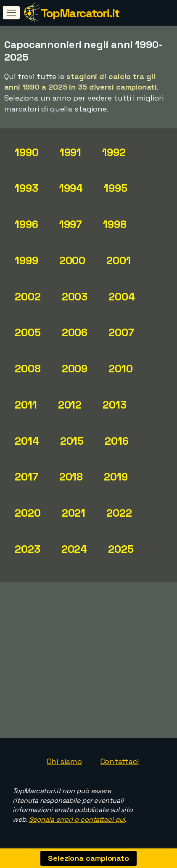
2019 (116, 477)
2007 (121, 332)
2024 (74, 549)
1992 (114, 152)
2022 (119, 513)
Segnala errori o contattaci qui (77, 819)
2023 (28, 549)
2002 (28, 297)
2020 (28, 513)
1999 (26, 260)
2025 (121, 549)
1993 (26, 188)
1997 (71, 224)
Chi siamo (64, 761)
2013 (115, 405)
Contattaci (120, 761)
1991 (71, 152)
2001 (119, 260)
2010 (121, 369)
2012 (70, 405)
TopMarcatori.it (80, 13)
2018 (71, 477)
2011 (26, 405)
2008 (28, 369)
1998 (115, 224)
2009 (75, 369)
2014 (27, 441)
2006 (75, 332)
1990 (27, 152)
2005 (28, 332)
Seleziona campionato (88, 858)
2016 (117, 441)
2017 (26, 477)
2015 (72, 441)
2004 (122, 297)
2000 (73, 260)
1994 (71, 188)
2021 (74, 513)
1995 (116, 188)
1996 (26, 224)
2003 (75, 297)
